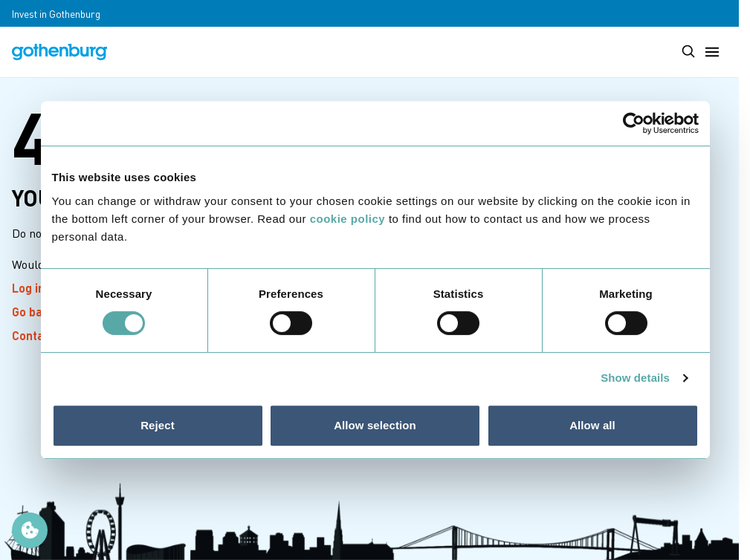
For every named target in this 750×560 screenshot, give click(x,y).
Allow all (592, 425)
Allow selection (375, 425)
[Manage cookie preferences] (30, 530)
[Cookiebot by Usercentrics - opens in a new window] (634, 123)
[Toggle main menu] (712, 52)
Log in (37, 288)
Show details (635, 378)
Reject (158, 425)
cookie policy (348, 219)
